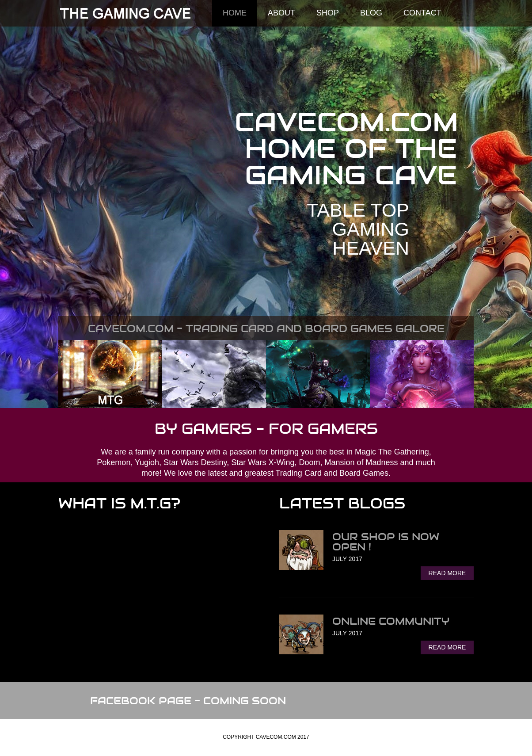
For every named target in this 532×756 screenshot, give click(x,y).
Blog (371, 13)
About (281, 13)
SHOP (328, 13)
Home (235, 13)
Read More (447, 573)
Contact (422, 13)
